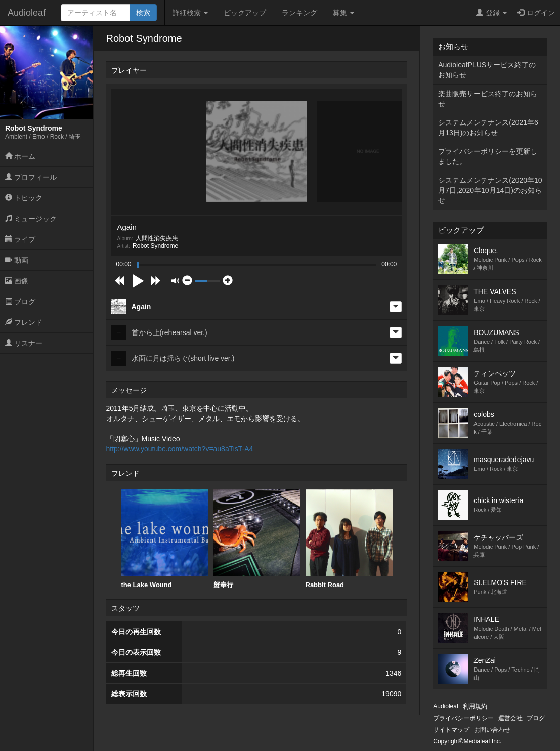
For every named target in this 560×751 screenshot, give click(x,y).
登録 (491, 13)
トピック (24, 198)
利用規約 (475, 706)
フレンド (24, 322)
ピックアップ (245, 13)
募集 (343, 13)
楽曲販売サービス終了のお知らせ (488, 99)
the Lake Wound (165, 539)
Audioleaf (27, 13)
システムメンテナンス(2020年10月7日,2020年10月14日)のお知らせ (490, 190)
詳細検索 (190, 13)
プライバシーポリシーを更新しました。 (488, 156)
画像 (17, 281)
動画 (17, 260)
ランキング (299, 13)
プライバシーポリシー (463, 718)
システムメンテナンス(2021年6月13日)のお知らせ (488, 128)
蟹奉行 (257, 539)
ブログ (20, 302)
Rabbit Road (349, 539)
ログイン (536, 13)
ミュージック (31, 219)
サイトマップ (451, 730)
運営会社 (510, 718)
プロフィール (31, 177)
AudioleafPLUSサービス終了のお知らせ (487, 70)
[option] (165, 539)
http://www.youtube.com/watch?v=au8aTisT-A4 (180, 449)
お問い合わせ (492, 730)
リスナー (24, 343)
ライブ (20, 239)
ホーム (20, 156)
